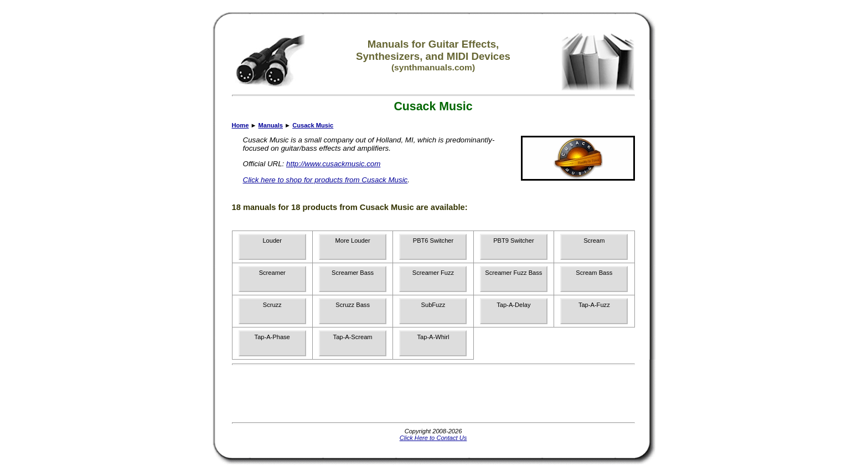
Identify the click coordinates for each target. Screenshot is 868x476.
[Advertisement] (433, 393)
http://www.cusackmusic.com (333, 164)
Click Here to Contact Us (433, 438)
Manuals (271, 125)
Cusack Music (313, 125)
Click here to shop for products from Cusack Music (325, 180)
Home (241, 125)
